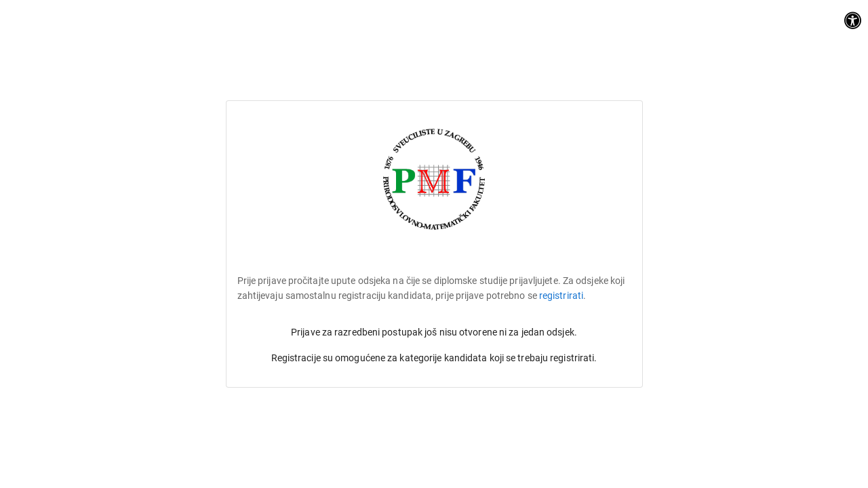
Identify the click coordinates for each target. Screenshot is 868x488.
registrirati (561, 296)
